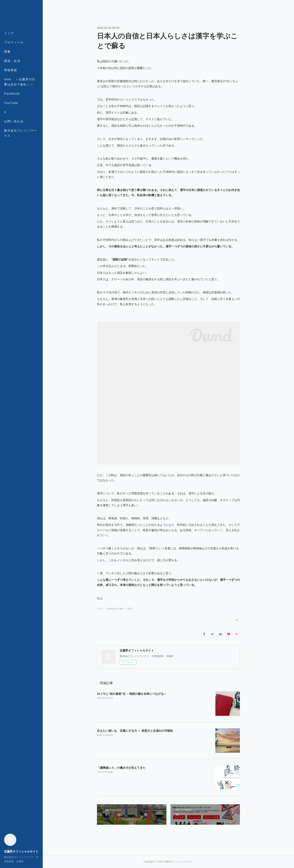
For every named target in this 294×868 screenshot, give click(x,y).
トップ (9, 33)
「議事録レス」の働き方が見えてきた (121, 768)
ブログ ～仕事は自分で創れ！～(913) (115, 609)
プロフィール (14, 42)
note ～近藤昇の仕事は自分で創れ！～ (20, 82)
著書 (7, 51)
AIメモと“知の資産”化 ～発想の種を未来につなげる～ (132, 694)
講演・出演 (12, 61)
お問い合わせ (14, 121)
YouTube (11, 103)
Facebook (12, 94)
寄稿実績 (11, 70)
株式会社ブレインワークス (20, 133)
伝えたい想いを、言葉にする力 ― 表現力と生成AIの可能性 (135, 731)
